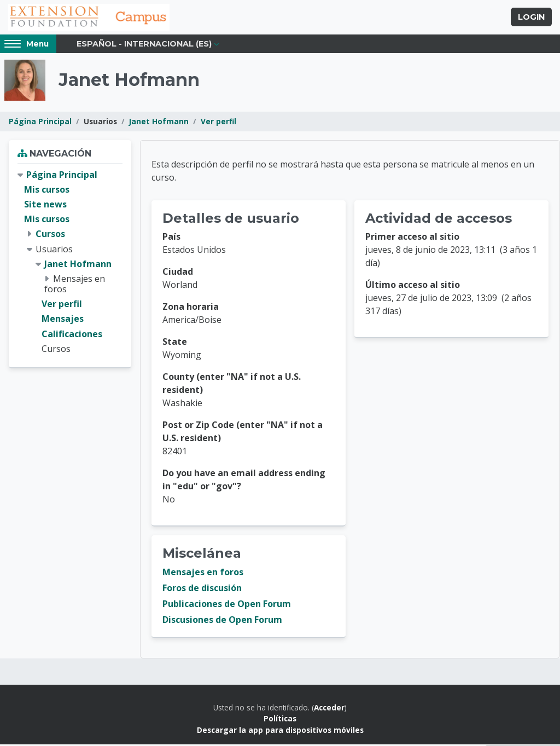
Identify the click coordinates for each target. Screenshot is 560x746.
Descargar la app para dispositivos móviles (280, 731)
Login (531, 18)
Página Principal (40, 123)
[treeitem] (70, 264)
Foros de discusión (202, 589)
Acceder (329, 709)
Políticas (280, 720)
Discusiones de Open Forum (222, 621)
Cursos (50, 235)
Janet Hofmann (159, 123)
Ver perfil (218, 123)
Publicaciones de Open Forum (227, 605)
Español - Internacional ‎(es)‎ (144, 45)
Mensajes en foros (203, 574)
